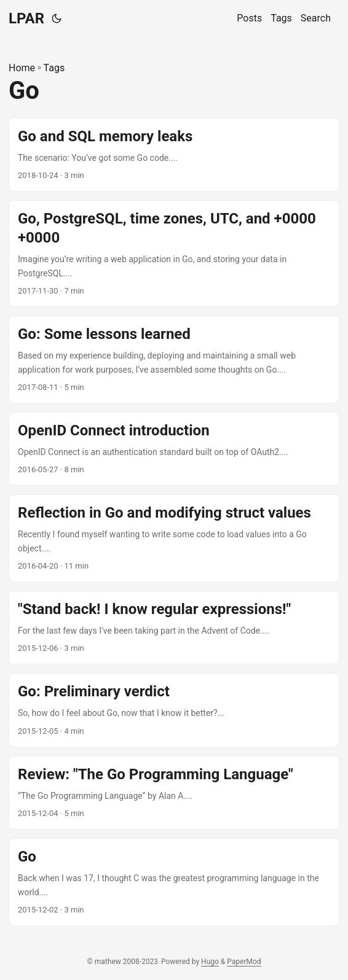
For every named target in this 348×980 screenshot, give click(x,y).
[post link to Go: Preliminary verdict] (174, 710)
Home (22, 68)
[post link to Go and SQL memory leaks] (174, 155)
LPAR (26, 18)
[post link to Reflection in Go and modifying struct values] (174, 538)
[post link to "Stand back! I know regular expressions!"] (174, 628)
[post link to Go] (174, 882)
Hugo (210, 962)
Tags (54, 68)
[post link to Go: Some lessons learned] (174, 360)
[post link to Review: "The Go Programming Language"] (174, 793)
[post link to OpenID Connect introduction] (174, 449)
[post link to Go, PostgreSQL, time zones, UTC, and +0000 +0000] (174, 254)
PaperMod (244, 962)
